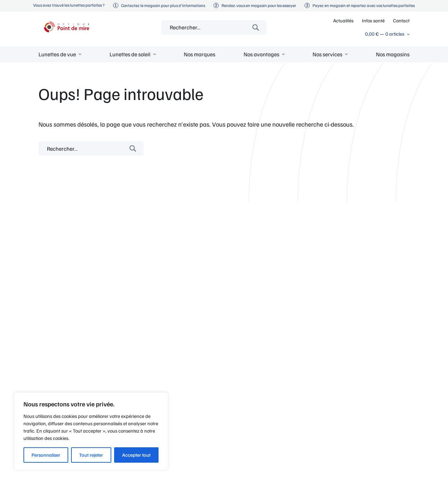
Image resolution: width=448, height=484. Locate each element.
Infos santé (373, 20)
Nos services (327, 54)
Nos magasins (393, 54)
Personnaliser (46, 455)
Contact (401, 20)
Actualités (343, 20)
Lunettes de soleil (130, 54)
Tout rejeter (91, 455)
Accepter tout (136, 455)
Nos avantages (261, 54)
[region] (91, 431)
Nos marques (199, 54)
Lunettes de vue (57, 54)
